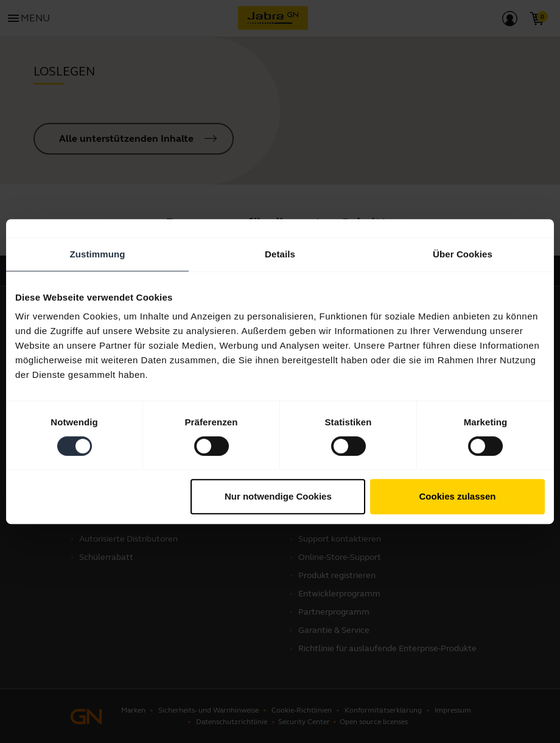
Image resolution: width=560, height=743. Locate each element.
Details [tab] (280, 254)
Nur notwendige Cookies (278, 496)
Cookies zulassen (458, 496)
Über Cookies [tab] (463, 254)
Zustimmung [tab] (98, 254)
